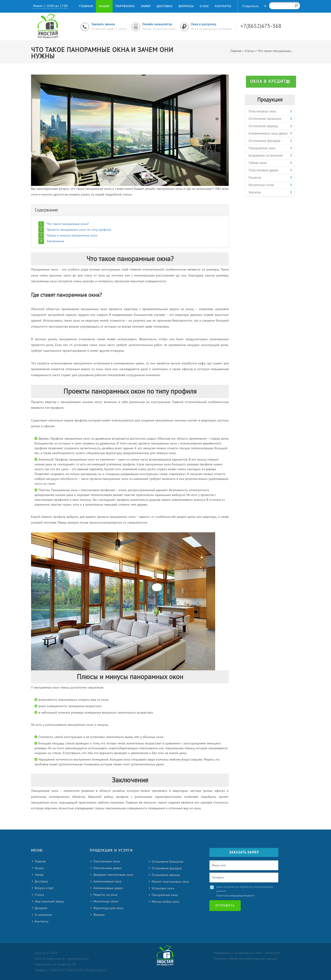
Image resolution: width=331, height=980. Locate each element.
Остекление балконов (270, 119)
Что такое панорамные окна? (68, 224)
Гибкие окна (270, 163)
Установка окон (163, 888)
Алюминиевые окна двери (270, 134)
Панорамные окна (270, 148)
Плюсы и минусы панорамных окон (72, 235)
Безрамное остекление (270, 156)
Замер (39, 875)
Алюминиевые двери (108, 888)
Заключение (55, 241)
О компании (43, 915)
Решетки (270, 178)
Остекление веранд (270, 126)
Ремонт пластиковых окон (170, 882)
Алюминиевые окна (107, 881)
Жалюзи (270, 192)
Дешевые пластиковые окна (113, 875)
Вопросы (186, 6)
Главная (40, 861)
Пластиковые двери (270, 170)
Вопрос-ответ (44, 888)
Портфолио (125, 6)
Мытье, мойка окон (165, 902)
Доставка (41, 881)
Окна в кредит (270, 82)
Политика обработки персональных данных (245, 959)
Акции (39, 868)
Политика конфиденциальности (235, 896)
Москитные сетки (270, 185)
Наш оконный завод (49, 901)
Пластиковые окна (270, 111)
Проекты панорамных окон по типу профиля (79, 230)
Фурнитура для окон (108, 908)
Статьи (39, 895)
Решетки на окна (105, 895)
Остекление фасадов (270, 141)
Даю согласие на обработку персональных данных (245, 889)
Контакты (41, 921)
